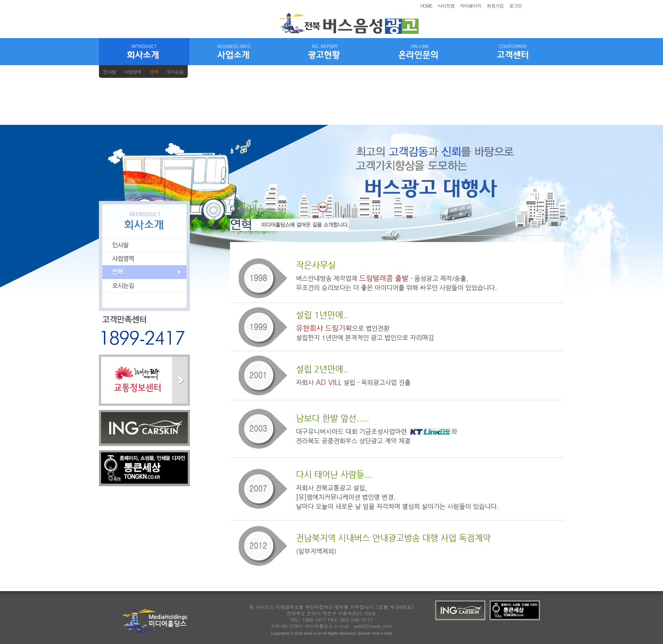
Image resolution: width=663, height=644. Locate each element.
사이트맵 (446, 6)
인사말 (110, 72)
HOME (426, 6)
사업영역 (133, 72)
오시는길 (175, 72)
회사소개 (263, 209)
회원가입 (495, 6)
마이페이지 (471, 6)
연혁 (154, 72)
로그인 (515, 6)
